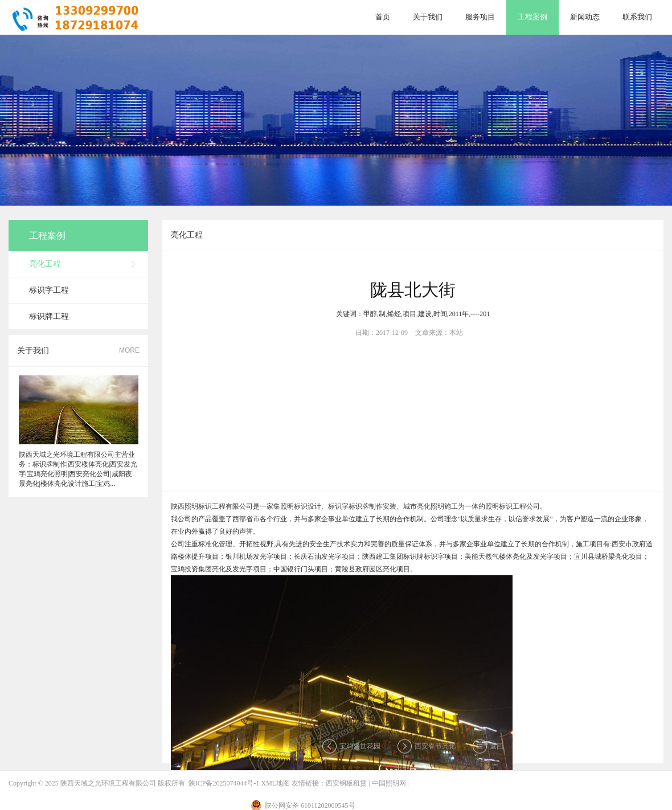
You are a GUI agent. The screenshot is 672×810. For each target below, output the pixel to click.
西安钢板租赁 (346, 783)
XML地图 (275, 783)
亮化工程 (45, 264)
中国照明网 (389, 783)
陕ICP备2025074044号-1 (224, 783)
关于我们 (428, 17)
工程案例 (532, 17)
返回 (497, 748)
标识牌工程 (49, 316)
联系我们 (637, 17)
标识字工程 (49, 290)
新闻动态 (585, 17)
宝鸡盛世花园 (360, 748)
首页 (383, 17)
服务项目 (480, 17)
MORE (129, 350)
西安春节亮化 (435, 748)
